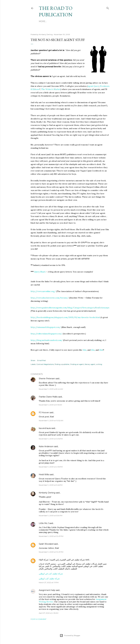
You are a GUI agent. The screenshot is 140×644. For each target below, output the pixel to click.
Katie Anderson (46, 446)
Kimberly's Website (58, 21)
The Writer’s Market (51, 89)
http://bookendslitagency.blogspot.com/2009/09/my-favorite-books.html (65, 317)
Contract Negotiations (45, 364)
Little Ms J (44, 523)
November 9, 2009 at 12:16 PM (51, 439)
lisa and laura (45, 428)
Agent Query (93, 86)
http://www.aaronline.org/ (43, 291)
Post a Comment (38, 619)
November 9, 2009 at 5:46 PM (51, 485)
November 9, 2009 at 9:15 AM (50, 405)
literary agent (90, 364)
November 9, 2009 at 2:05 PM (51, 467)
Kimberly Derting (47, 493)
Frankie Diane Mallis (48, 397)
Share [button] (33, 360)
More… (75, 21)
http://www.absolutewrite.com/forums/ (49, 298)
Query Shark (40, 272)
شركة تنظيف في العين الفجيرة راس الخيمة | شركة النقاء (62, 560)
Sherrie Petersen (47, 379)
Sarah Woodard (46, 544)
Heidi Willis (44, 475)
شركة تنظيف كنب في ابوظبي (51, 574)
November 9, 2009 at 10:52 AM (51, 421)
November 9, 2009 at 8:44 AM (51, 389)
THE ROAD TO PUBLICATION (56, 11)
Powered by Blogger (70, 636)
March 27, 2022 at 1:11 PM (49, 582)
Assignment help (47, 590)
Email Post (41, 360)
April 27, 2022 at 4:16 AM (49, 613)
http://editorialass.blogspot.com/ (46, 334)
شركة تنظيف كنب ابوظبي (49, 579)
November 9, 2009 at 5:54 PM (51, 516)
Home (42, 21)
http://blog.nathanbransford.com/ (47, 340)
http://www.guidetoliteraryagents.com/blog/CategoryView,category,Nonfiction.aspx (70, 308)
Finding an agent (77, 364)
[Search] (108, 8)
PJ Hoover (44, 412)
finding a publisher (62, 364)
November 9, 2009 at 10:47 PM (51, 536)
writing (99, 364)
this (85, 350)
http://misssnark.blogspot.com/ (46, 327)
